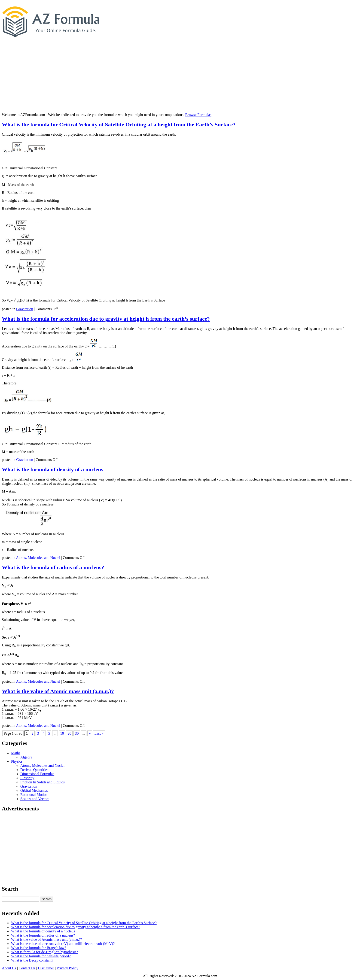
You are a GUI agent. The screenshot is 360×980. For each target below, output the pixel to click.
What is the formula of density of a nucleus (53, 469)
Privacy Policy (67, 968)
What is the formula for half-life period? (41, 956)
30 (77, 733)
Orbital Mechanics (34, 790)
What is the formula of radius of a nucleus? (53, 567)
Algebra (26, 757)
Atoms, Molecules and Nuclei (38, 558)
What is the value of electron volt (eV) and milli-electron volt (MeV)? (63, 944)
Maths (16, 753)
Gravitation (25, 309)
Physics (17, 761)
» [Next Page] (90, 733)
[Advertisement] (180, 77)
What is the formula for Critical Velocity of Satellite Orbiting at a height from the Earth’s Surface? (119, 125)
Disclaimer (46, 968)
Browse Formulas (198, 115)
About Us (9, 968)
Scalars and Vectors (35, 799)
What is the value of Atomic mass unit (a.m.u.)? (58, 691)
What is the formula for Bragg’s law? (39, 948)
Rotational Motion (34, 795)
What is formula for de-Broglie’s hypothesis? (44, 952)
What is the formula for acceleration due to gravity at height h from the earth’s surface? (106, 319)
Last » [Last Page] (99, 733)
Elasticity (27, 778)
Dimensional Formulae (37, 774)
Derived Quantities (34, 770)
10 (62, 733)
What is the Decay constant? (32, 960)
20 (69, 733)
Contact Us (27, 968)
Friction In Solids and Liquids (43, 782)
